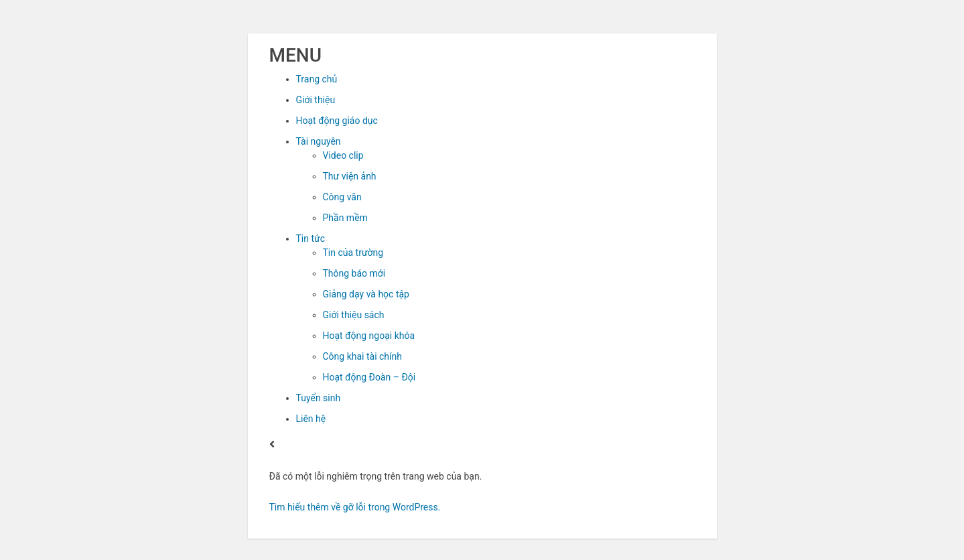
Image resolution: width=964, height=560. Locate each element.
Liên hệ (311, 419)
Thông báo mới (354, 273)
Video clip (343, 155)
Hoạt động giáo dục (337, 121)
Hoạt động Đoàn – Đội (369, 377)
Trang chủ (317, 79)
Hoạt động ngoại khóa (369, 336)
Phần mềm (345, 218)
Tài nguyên (319, 141)
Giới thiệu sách (354, 315)
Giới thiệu (316, 100)
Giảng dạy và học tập (366, 294)
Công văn (342, 197)
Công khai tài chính (362, 356)
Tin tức (311, 238)
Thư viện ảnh (350, 176)
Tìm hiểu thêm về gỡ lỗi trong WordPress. (355, 507)
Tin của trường (353, 253)
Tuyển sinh (319, 398)
